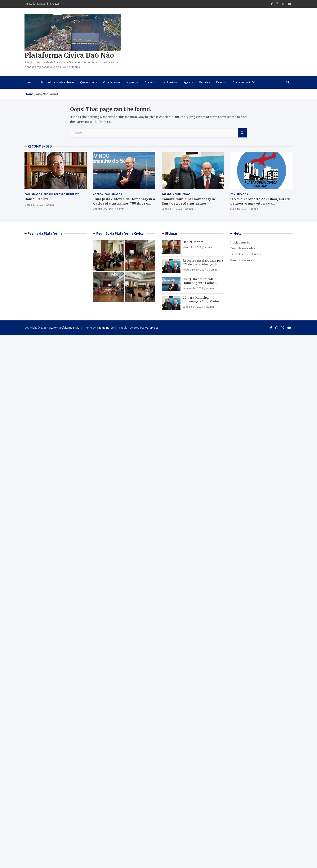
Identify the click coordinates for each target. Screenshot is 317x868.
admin (50, 205)
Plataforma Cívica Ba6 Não (69, 55)
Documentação (242, 82)
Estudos (221, 82)
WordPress (151, 328)
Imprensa (132, 82)
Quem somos (89, 82)
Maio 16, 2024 (239, 209)
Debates (205, 82)
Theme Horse (105, 328)
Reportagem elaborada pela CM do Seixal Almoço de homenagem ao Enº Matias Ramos (203, 266)
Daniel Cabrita (37, 199)
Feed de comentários (245, 254)
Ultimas (171, 233)
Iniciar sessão (240, 242)
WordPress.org (241, 260)
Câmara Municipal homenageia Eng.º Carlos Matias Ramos (188, 201)
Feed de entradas (243, 248)
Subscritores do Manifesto (57, 82)
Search (242, 133)
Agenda (188, 82)
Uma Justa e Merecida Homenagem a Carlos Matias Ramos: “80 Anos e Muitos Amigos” (124, 203)
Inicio (31, 82)
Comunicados (112, 82)
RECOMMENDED (40, 146)
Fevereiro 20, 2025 (194, 269)
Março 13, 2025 (34, 205)
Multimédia (170, 82)
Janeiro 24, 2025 (103, 209)
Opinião (149, 82)
